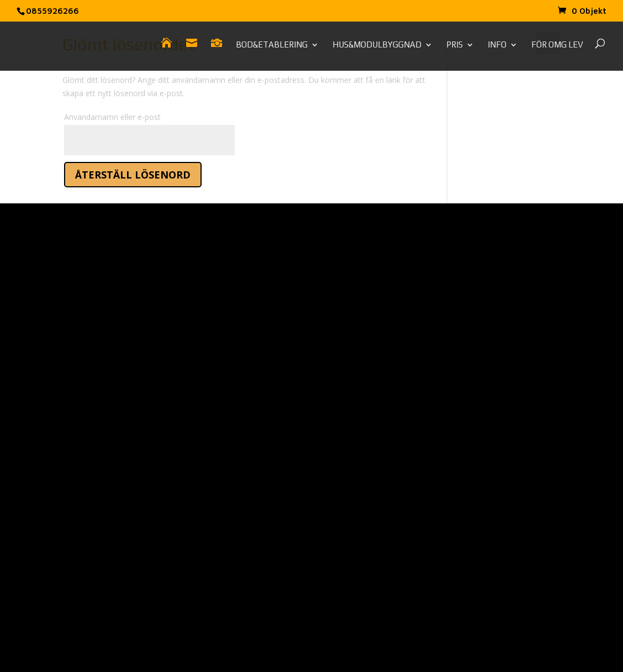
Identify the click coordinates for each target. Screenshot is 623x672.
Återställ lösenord (133, 175)
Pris (455, 45)
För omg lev (557, 45)
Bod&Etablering (272, 45)
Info (497, 45)
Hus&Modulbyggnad (377, 45)
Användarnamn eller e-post (112, 117)
